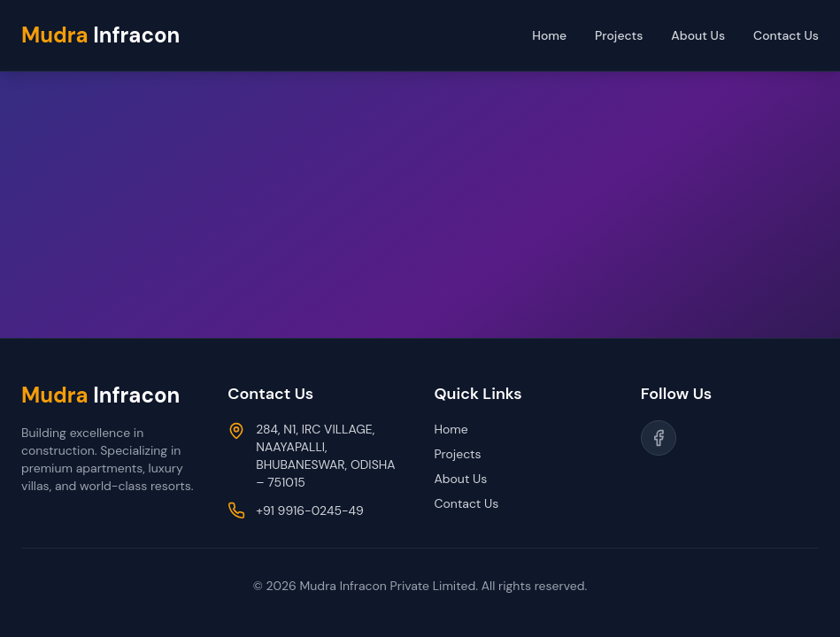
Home (549, 35)
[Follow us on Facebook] (659, 438)
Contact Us (786, 35)
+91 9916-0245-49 (310, 510)
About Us (698, 35)
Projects (619, 35)
